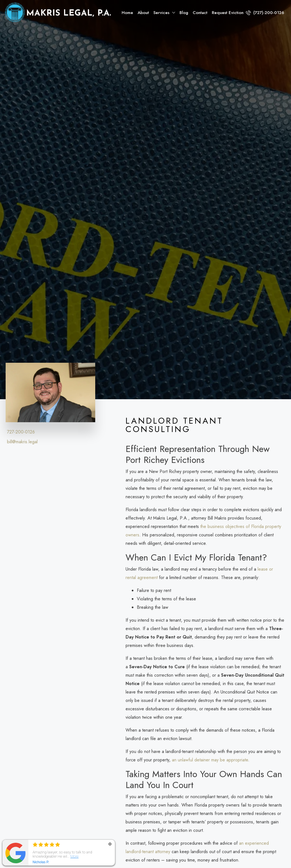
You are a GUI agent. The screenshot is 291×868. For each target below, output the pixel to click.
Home (127, 13)
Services (161, 13)
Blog (184, 13)
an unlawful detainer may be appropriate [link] (210, 760)
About (143, 13)
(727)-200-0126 (265, 13)
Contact (200, 13)
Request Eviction (228, 13)
